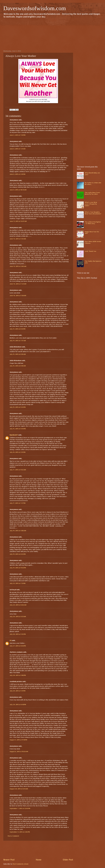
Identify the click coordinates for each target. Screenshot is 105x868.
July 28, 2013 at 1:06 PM (18, 675)
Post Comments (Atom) (21, 864)
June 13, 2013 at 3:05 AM (18, 266)
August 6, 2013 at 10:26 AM (19, 751)
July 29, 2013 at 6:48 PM (18, 704)
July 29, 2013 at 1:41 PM (18, 691)
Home (39, 860)
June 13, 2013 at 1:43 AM (18, 239)
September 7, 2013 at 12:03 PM (20, 808)
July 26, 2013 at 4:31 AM (18, 616)
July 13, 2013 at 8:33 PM (18, 329)
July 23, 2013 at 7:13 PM (18, 583)
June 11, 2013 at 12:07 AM (18, 221)
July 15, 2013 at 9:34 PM (18, 407)
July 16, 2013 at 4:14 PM (18, 452)
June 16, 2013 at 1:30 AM (18, 296)
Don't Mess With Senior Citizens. (93, 242)
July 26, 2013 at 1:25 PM (18, 634)
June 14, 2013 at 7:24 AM (18, 284)
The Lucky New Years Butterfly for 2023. (92, 193)
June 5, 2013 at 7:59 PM (18, 135)
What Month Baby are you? (92, 174)
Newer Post (9, 860)
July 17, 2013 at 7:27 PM (18, 503)
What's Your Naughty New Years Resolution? (93, 213)
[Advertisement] (52, 34)
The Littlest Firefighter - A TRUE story (93, 223)
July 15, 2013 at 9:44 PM (18, 429)
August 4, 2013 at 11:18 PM (18, 740)
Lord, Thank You (90, 251)
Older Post (68, 860)
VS (11, 640)
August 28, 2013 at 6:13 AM (19, 789)
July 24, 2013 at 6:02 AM (18, 605)
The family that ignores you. (93, 262)
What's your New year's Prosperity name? (91, 204)
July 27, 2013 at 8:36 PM (18, 646)
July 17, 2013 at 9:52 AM (18, 470)
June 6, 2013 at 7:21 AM (18, 149)
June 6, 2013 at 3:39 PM (17, 174)
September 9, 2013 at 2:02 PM (20, 832)
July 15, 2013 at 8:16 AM (18, 354)
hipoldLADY (14, 435)
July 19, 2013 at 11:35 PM (18, 568)
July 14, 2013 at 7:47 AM (18, 341)
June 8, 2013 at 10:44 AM (18, 190)
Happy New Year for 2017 (92, 233)
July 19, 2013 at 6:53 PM (18, 554)
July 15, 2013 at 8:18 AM (18, 366)
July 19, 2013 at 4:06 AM (18, 531)
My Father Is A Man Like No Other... (93, 184)
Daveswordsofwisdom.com (35, 8)
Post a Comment (13, 836)
